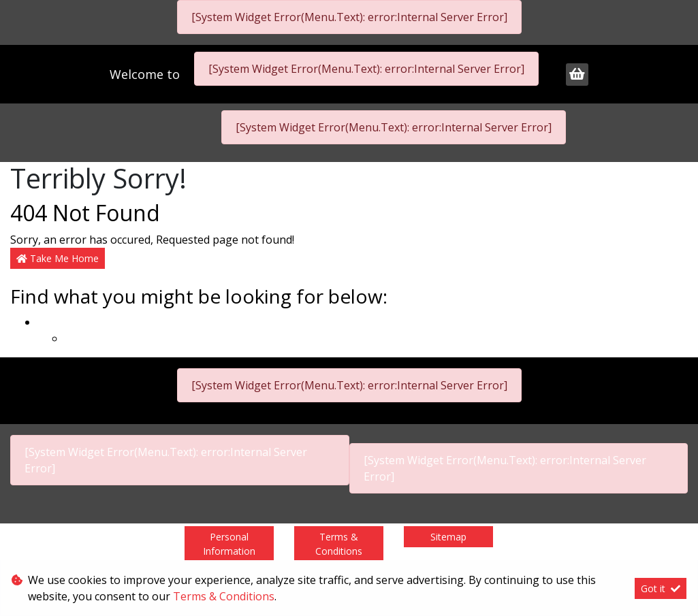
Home (53, 322)
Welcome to (146, 74)
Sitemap (448, 537)
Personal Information (229, 544)
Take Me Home (58, 258)
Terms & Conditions (339, 544)
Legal (79, 338)
